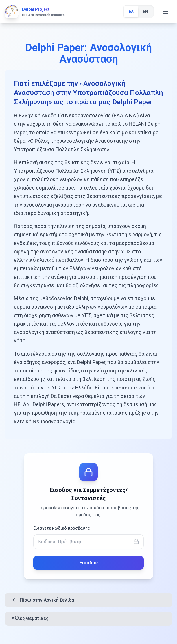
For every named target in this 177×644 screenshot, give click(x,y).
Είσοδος (89, 563)
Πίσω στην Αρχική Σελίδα (43, 600)
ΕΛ (131, 12)
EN (145, 12)
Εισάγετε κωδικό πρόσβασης (62, 528)
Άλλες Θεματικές (30, 618)
